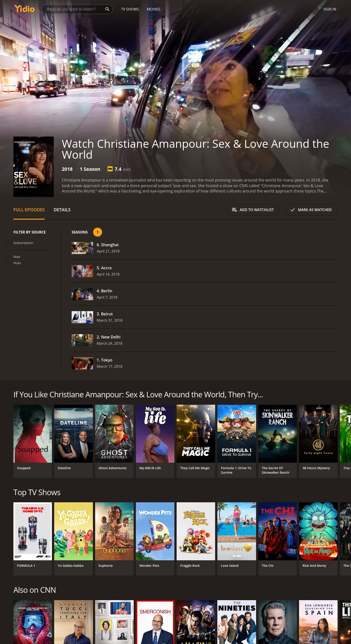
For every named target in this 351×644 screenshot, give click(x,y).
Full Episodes (29, 210)
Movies (153, 9)
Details (62, 210)
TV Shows (130, 9)
